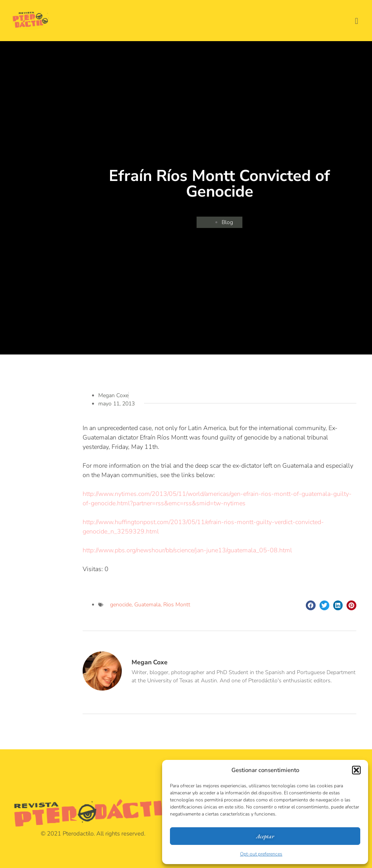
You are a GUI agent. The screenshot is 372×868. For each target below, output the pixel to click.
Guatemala (147, 605)
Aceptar (265, 836)
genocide (121, 605)
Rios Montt (177, 605)
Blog (227, 222)
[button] (356, 770)
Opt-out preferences (261, 854)
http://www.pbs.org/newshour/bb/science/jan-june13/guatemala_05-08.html (187, 550)
